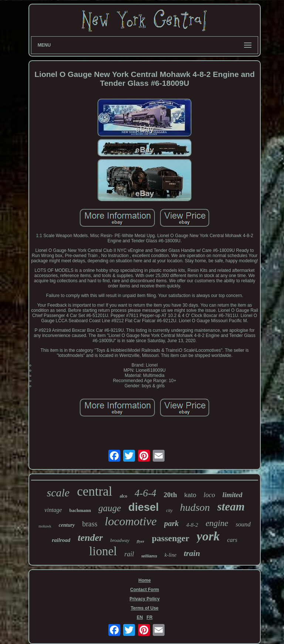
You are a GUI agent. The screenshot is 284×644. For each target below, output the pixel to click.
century (67, 525)
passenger (170, 538)
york (208, 536)
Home (144, 580)
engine (217, 523)
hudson (195, 507)
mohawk (45, 526)
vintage (53, 510)
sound (243, 524)
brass (90, 524)
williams (149, 556)
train (192, 553)
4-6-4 (145, 493)
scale (58, 493)
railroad (61, 540)
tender (90, 538)
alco (123, 496)
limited (233, 495)
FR (149, 617)
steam (231, 507)
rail (129, 554)
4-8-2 (192, 525)
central (94, 491)
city (169, 510)
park (172, 523)
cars (232, 540)
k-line (170, 555)
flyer (141, 541)
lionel (103, 551)
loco (209, 495)
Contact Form (145, 590)
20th (170, 495)
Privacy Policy (144, 599)
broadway (120, 540)
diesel (143, 507)
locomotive (131, 521)
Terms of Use (144, 608)
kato (190, 495)
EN (140, 617)
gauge (110, 508)
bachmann (80, 510)
